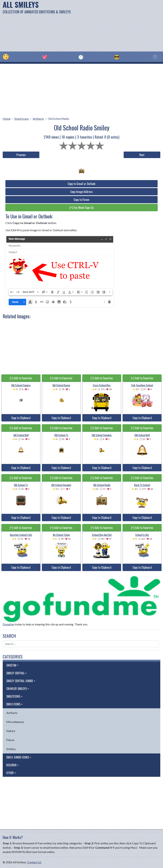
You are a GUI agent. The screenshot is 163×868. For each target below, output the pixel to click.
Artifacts (38, 119)
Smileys (11, 749)
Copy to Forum (81, 200)
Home (7, 119)
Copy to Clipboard (21, 418)
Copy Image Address (81, 192)
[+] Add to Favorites (21, 378)
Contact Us (34, 862)
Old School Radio (58, 119)
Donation (8, 624)
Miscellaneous (15, 722)
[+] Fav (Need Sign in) (81, 208)
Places (10, 740)
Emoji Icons (22, 119)
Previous (21, 155)
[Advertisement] (110, 25)
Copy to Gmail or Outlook (81, 184)
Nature (11, 731)
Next (142, 155)
